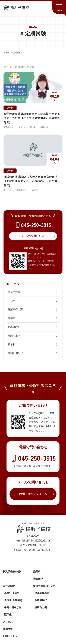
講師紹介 (38, 579)
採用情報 (8, 629)
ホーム (7, 53)
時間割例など (33, 353)
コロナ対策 (33, 292)
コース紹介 (9, 586)
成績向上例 (33, 336)
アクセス (8, 622)
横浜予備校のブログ (44, 586)
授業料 (33, 344)
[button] (59, 7)
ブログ (33, 301)
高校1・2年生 (12, 593)
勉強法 (33, 318)
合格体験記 (33, 327)
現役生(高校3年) (13, 600)
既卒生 (8, 614)
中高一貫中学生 (13, 607)
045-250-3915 (36, 225)
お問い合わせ (10, 636)
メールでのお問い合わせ (33, 236)
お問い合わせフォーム (33, 494)
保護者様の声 (33, 309)
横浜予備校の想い (13, 572)
